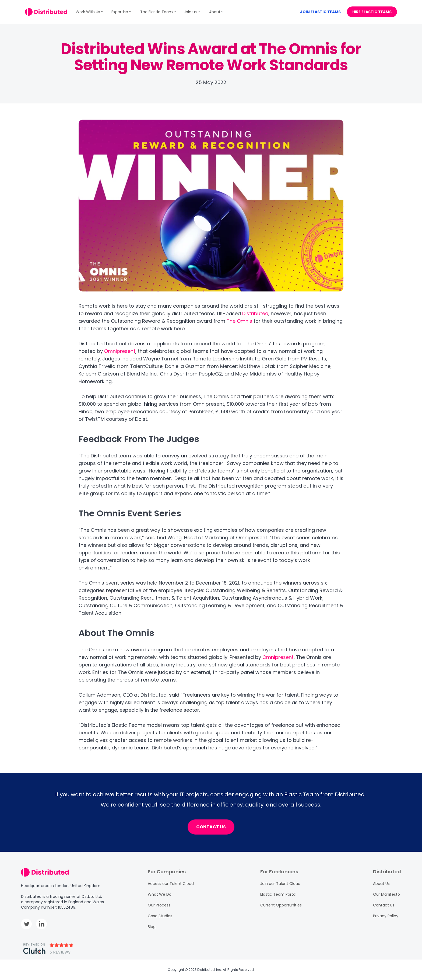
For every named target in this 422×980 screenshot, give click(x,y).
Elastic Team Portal (278, 894)
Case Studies (160, 916)
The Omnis (239, 321)
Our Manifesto (386, 894)
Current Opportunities (281, 905)
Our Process (159, 905)
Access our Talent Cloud (171, 884)
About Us (381, 884)
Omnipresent (120, 351)
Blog (152, 927)
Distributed (255, 313)
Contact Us (384, 905)
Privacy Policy (386, 916)
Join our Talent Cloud (280, 884)
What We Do (160, 894)
